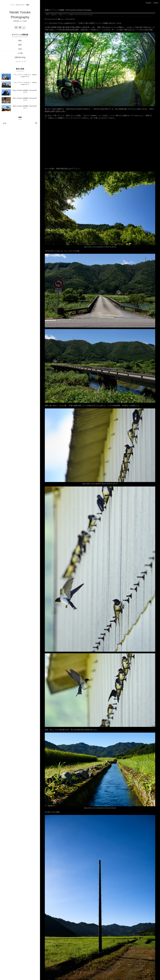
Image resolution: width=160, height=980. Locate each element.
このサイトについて (20, 5)
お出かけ (63, 19)
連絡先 (28, 5)
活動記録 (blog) (20, 57)
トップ (12, 5)
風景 (20, 45)
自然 (20, 49)
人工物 (20, 53)
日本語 (156, 3)
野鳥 (20, 41)
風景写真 (72, 19)
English (148, 3)
